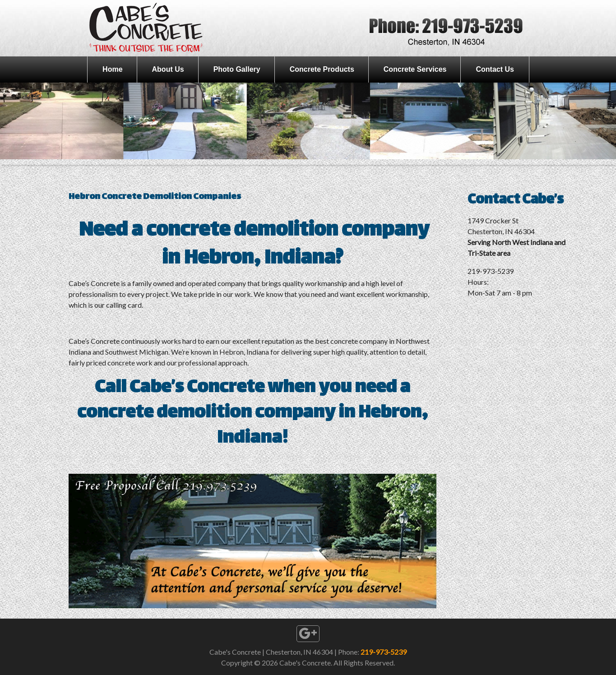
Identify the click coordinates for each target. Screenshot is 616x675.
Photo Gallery (237, 69)
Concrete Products (322, 69)
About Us (168, 69)
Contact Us (495, 69)
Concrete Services (415, 69)
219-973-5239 (384, 652)
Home (112, 69)
